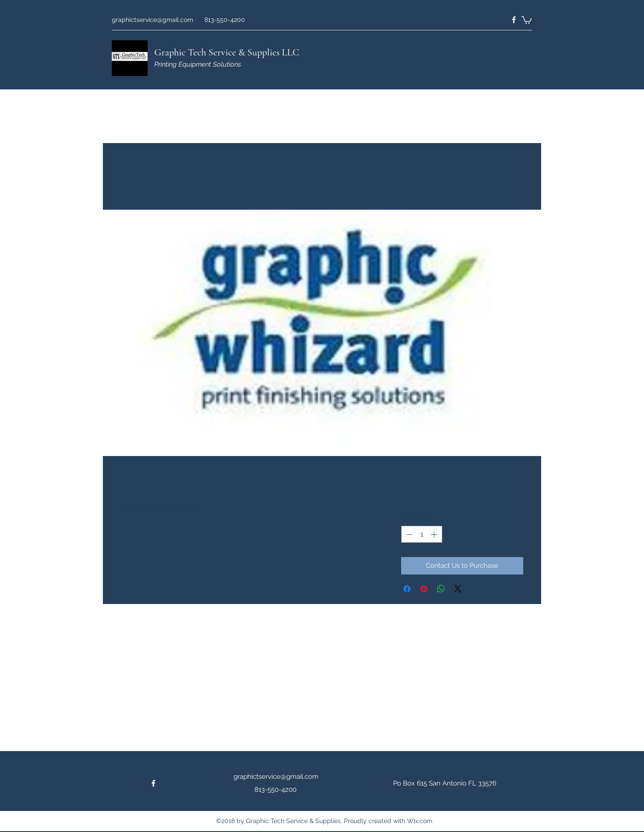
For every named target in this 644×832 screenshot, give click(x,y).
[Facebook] (514, 20)
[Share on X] (458, 589)
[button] (527, 19)
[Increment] (435, 534)
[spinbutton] (422, 534)
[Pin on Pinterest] (424, 589)
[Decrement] (409, 534)
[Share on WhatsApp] (441, 589)
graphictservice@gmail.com (153, 20)
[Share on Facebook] (407, 589)
